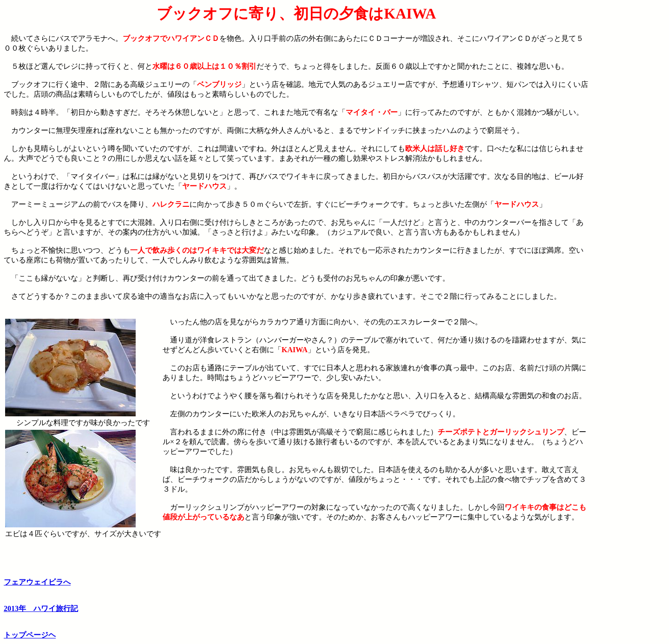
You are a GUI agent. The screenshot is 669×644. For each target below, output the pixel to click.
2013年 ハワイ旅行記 (41, 608)
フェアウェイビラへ (37, 582)
